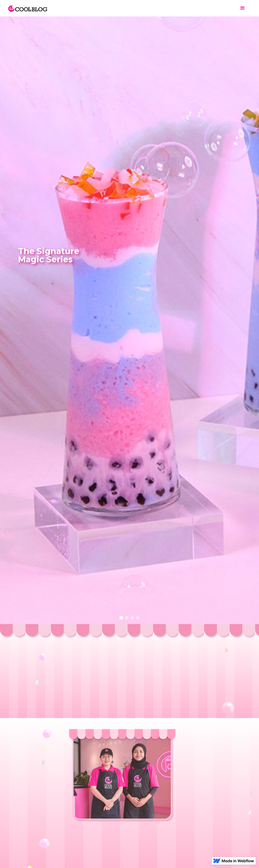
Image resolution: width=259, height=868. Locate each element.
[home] (28, 6)
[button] (243, 8)
